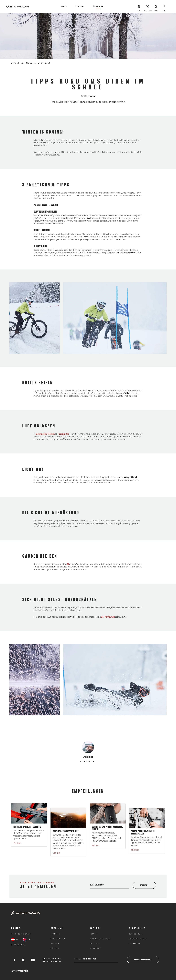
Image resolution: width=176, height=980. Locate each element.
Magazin (55, 944)
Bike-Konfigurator (108, 617)
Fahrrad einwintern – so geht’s (27, 827)
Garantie (95, 944)
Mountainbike (41, 434)
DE (15, 939)
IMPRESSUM (135, 944)
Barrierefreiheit (138, 939)
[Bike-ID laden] (147, 7)
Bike (69, 564)
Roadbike (51, 434)
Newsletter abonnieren (143, 960)
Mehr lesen (17, 843)
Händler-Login (21, 934)
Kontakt (55, 948)
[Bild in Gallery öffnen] (115, 318)
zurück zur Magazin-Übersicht (31, 63)
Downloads (96, 948)
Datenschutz (136, 934)
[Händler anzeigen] (139, 7)
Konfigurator (58, 939)
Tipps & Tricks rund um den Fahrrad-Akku (143, 833)
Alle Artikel (88, 761)
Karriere (55, 934)
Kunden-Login (19, 945)
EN (27, 939)
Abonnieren (144, 885)
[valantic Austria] (20, 971)
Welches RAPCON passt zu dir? (66, 831)
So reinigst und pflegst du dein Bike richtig (107, 828)
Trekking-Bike (64, 434)
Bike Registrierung (101, 939)
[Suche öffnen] (156, 7)
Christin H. (88, 757)
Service (94, 934)
